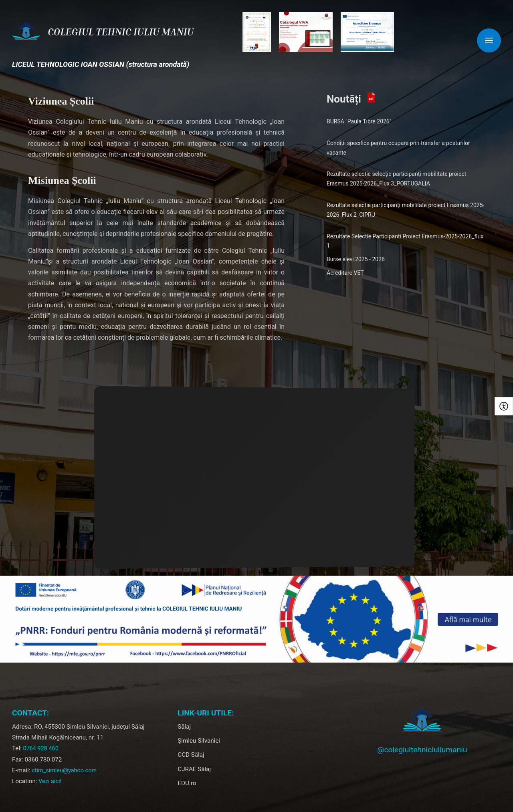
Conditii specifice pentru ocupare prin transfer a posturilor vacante (398, 148)
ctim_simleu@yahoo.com (64, 771)
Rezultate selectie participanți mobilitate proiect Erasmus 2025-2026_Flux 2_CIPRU (405, 210)
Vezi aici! (50, 781)
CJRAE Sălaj (194, 769)
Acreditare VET (345, 273)
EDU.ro (187, 783)
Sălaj (184, 727)
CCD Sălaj (191, 755)
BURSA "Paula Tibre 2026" (359, 121)
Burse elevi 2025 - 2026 (356, 259)
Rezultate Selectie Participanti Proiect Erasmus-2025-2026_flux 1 (405, 241)
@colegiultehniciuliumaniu (422, 750)
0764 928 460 (41, 749)
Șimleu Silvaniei (199, 741)
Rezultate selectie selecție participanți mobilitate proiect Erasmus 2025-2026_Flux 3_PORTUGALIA (396, 179)
